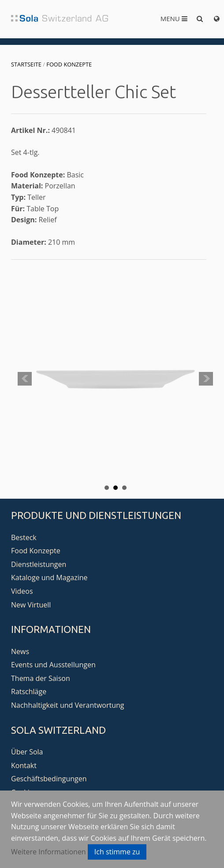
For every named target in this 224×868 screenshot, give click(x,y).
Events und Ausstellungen (53, 665)
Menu (174, 18)
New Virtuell (31, 605)
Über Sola (27, 752)
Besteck (24, 537)
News (20, 651)
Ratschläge (29, 691)
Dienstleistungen (39, 564)
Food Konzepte (69, 64)
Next (206, 379)
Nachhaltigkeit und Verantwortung (68, 705)
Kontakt (24, 765)
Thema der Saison (41, 678)
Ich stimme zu (117, 852)
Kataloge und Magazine (49, 577)
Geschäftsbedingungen (49, 779)
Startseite (26, 64)
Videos (22, 591)
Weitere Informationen (49, 852)
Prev (25, 379)
